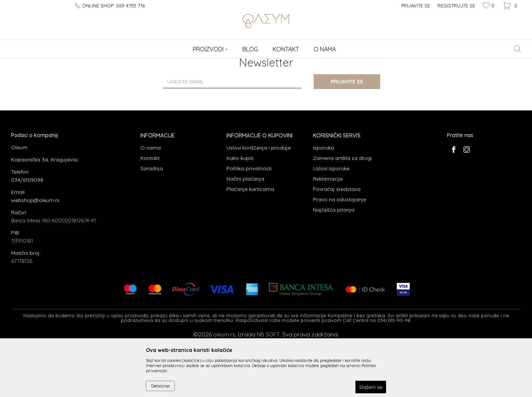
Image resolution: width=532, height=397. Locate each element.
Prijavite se (347, 140)
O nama (151, 206)
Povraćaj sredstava (337, 247)
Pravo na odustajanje (340, 258)
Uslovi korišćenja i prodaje (259, 206)
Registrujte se (456, 6)
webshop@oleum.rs (35, 259)
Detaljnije (160, 386)
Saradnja (152, 227)
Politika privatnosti (249, 227)
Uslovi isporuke (331, 227)
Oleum (18, 63)
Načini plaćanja (245, 237)
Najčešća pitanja (334, 268)
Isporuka (323, 206)
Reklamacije (328, 237)
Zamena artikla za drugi (342, 216)
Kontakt (150, 216)
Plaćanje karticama (250, 247)
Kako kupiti (240, 216)
